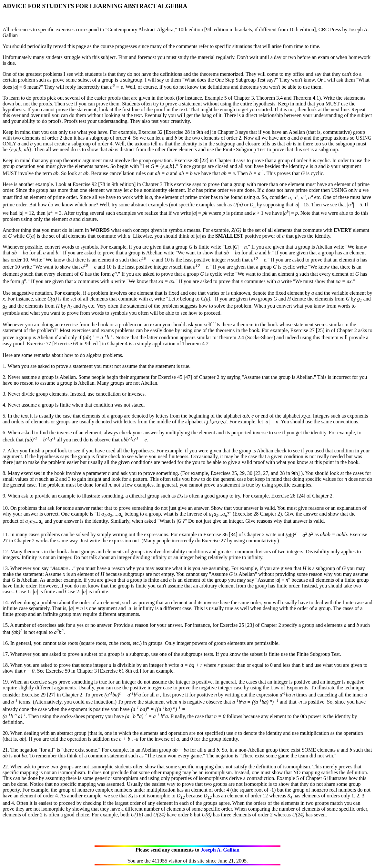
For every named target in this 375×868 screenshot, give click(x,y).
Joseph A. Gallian (220, 850)
